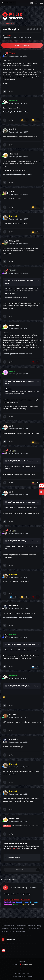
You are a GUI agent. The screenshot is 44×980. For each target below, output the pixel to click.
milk (11, 426)
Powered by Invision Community (22, 976)
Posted (18, 56)
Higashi (29, 502)
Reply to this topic (22, 45)
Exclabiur (13, 606)
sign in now (14, 848)
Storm (12, 191)
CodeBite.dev (27, 964)
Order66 (29, 686)
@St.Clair (7, 826)
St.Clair (13, 715)
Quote (11, 91)
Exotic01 (13, 129)
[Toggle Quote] (6, 281)
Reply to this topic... (14, 857)
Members (30, 904)
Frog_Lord (14, 241)
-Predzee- (14, 154)
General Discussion (24, 38)
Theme (22, 962)
